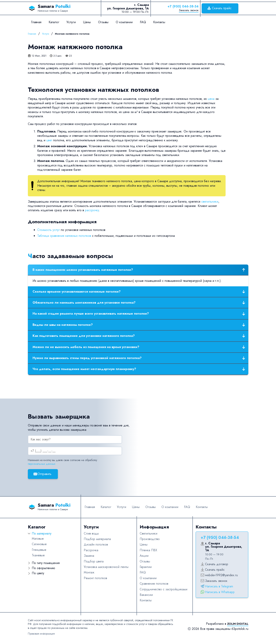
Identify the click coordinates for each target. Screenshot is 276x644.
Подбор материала (97, 539)
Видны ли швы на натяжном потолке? (63, 325)
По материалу (42, 534)
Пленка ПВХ (148, 550)
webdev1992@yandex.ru (222, 576)
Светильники (148, 534)
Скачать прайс (222, 8)
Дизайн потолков (96, 545)
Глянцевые (39, 550)
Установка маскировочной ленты (106, 567)
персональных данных (42, 464)
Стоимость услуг (49, 230)
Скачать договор (217, 564)
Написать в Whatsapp (220, 592)
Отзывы (103, 22)
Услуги (71, 22)
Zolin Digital (238, 624)
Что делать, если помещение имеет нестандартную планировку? (84, 369)
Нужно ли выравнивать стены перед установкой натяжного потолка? (87, 358)
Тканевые (38, 555)
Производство (150, 539)
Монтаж (89, 573)
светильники (210, 202)
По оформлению (43, 568)
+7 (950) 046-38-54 (183, 6)
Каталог (54, 22)
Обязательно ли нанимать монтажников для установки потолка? (84, 303)
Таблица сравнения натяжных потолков (64, 236)
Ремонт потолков (95, 578)
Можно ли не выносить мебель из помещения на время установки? (86, 347)
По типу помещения (46, 563)
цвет (49, 140)
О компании (124, 22)
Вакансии (146, 595)
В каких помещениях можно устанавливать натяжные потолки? (83, 270)
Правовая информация (41, 634)
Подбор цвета (94, 562)
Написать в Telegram (219, 587)
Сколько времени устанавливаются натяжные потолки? (77, 292)
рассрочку (92, 210)
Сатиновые (39, 544)
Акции (144, 556)
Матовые (38, 539)
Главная (36, 22)
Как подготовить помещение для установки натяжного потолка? (84, 336)
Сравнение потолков (154, 584)
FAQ (143, 22)
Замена (89, 556)
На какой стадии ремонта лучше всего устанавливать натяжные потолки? (91, 314)
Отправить (45, 474)
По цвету (38, 574)
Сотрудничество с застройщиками (164, 589)
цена (211, 99)
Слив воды (91, 534)
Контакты (159, 22)
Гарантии (146, 567)
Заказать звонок (189, 10)
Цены (87, 22)
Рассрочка (91, 550)
